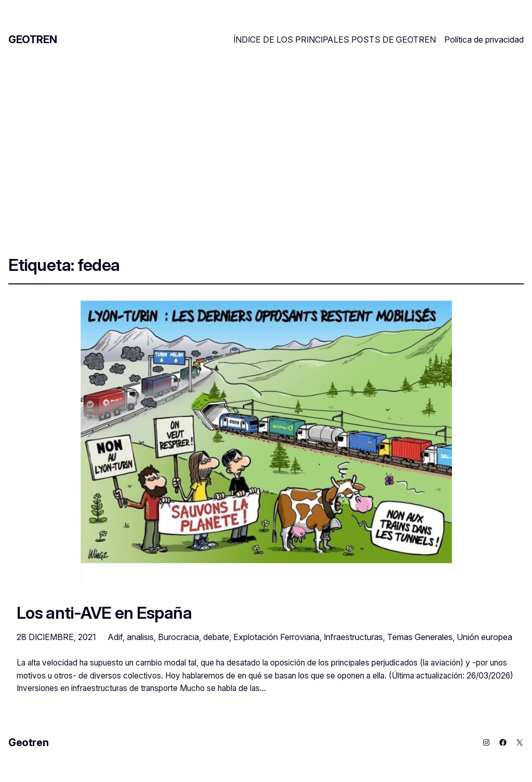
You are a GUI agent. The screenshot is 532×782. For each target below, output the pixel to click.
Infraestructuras (353, 637)
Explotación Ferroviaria (276, 637)
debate (216, 637)
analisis (140, 637)
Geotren (32, 40)
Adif (115, 637)
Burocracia (178, 637)
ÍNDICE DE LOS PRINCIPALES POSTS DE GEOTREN (335, 40)
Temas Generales (420, 637)
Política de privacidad (484, 40)
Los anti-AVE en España (104, 613)
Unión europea (484, 637)
